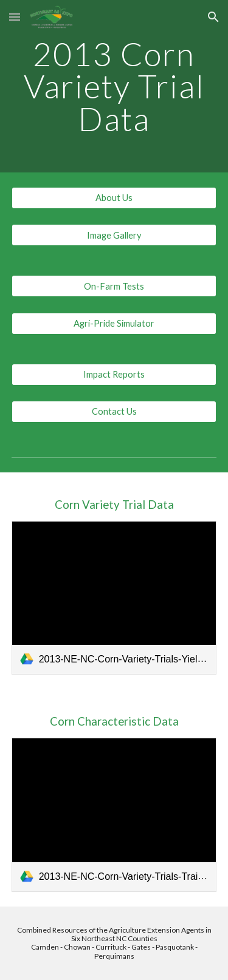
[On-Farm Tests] (114, 286)
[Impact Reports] (114, 374)
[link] (114, 598)
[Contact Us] (114, 412)
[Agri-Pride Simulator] (114, 323)
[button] (15, 17)
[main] (114, 86)
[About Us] (114, 198)
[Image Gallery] (114, 235)
